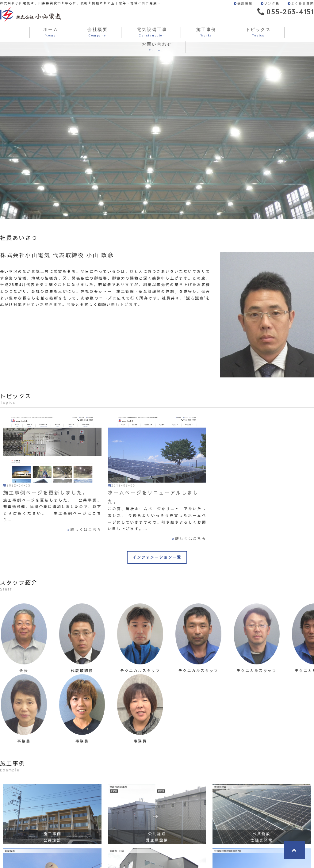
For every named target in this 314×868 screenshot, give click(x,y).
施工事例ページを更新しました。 (46, 492)
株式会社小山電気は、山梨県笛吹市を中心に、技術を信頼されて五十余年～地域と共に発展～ (31, 14)
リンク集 (270, 3)
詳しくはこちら (84, 530)
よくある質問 (301, 3)
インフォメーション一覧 (157, 557)
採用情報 (243, 3)
